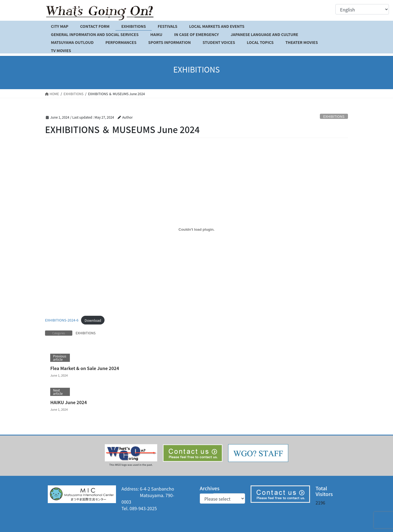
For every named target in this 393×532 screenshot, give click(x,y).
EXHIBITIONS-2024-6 (62, 320)
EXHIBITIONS (334, 116)
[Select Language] (362, 9)
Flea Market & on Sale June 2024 (85, 368)
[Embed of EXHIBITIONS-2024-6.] (196, 229)
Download (93, 320)
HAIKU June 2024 (69, 402)
